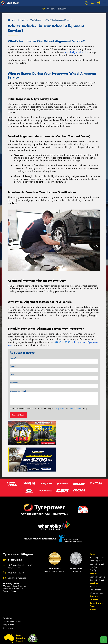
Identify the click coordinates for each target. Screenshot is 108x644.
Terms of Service (75, 408)
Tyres (92, 527)
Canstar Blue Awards (12, 594)
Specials (94, 569)
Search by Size (96, 533)
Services (94, 556)
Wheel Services (96, 565)
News (93, 582)
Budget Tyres (8, 597)
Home (12, 20)
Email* (13, 374)
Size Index (7, 591)
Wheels (94, 546)
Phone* (13, 366)
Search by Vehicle (97, 530)
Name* (13, 358)
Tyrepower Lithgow (54, 9)
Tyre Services (95, 562)
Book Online (96, 575)
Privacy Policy (59, 408)
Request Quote (18, 415)
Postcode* (14, 383)
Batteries (93, 559)
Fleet (92, 579)
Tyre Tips (93, 543)
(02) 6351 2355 (62, 342)
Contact (94, 572)
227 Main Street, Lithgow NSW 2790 (20, 539)
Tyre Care (94, 539)
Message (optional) (18, 391)
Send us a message (17, 550)
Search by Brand (97, 536)
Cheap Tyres (8, 600)
